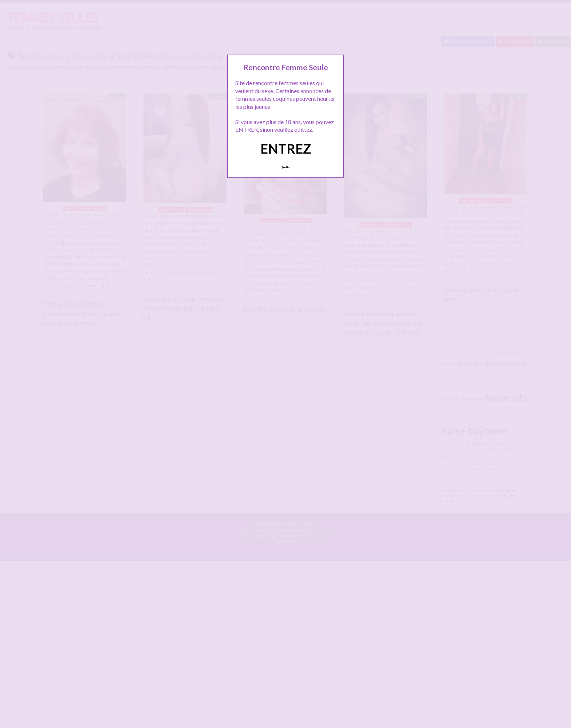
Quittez (286, 167)
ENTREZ (286, 149)
